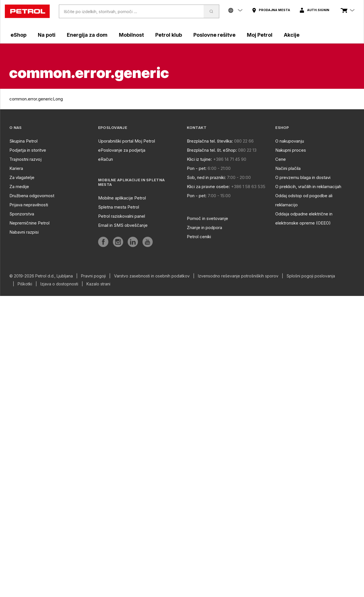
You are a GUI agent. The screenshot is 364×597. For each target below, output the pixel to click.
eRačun (106, 159)
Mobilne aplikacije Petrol (122, 198)
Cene (281, 159)
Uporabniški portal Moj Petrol (127, 141)
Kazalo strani (98, 284)
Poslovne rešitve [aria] (214, 35)
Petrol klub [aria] (169, 35)
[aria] (271, 10)
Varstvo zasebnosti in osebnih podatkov (152, 276)
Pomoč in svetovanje (207, 218)
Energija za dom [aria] (87, 35)
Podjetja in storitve (28, 150)
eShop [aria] (18, 35)
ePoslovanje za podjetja (122, 150)
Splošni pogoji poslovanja (311, 276)
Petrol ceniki (199, 237)
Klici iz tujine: (199, 159)
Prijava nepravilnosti (29, 205)
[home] (27, 11)
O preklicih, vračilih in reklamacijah (308, 187)
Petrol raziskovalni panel (122, 216)
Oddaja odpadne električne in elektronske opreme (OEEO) (304, 218)
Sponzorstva (22, 214)
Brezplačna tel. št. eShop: (212, 150)
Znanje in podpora (204, 228)
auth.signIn (318, 10)
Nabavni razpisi (24, 232)
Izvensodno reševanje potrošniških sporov (238, 276)
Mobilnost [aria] (131, 35)
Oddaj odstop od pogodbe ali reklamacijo (304, 200)
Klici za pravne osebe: (208, 187)
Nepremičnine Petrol (29, 223)
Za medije (19, 187)
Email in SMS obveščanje (123, 225)
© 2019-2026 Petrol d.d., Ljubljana (41, 276)
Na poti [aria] (47, 35)
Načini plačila (288, 168)
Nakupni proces (291, 150)
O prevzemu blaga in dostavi (303, 177)
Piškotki (25, 284)
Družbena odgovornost (32, 196)
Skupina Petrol (23, 141)
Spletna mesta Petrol (119, 207)
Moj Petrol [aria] (260, 35)
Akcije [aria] (292, 35)
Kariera (16, 168)
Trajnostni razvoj (25, 159)
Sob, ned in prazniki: (206, 177)
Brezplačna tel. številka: (210, 141)
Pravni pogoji (93, 276)
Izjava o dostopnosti (59, 284)
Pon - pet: (197, 168)
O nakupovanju (290, 141)
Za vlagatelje (22, 177)
